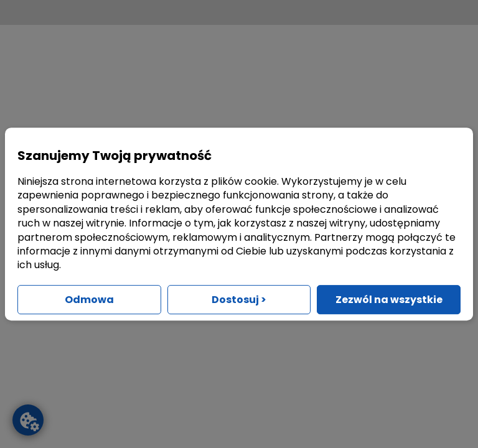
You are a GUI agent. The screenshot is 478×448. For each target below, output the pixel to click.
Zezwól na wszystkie (389, 300)
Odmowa (89, 300)
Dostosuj (239, 300)
